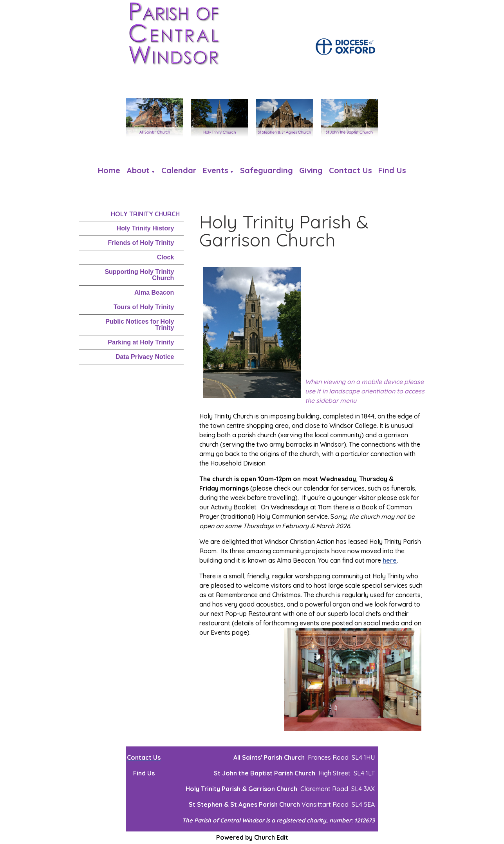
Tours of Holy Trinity (144, 307)
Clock (166, 257)
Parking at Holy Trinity (141, 342)
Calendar (179, 170)
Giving (311, 170)
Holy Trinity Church (145, 214)
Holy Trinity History (145, 228)
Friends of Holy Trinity (141, 243)
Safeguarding (266, 170)
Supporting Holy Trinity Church (139, 275)
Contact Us (350, 170)
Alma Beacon (154, 293)
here (390, 560)
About (138, 170)
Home (109, 170)
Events (216, 170)
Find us (392, 170)
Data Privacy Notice (145, 357)
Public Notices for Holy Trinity (140, 325)
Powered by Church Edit (252, 837)
